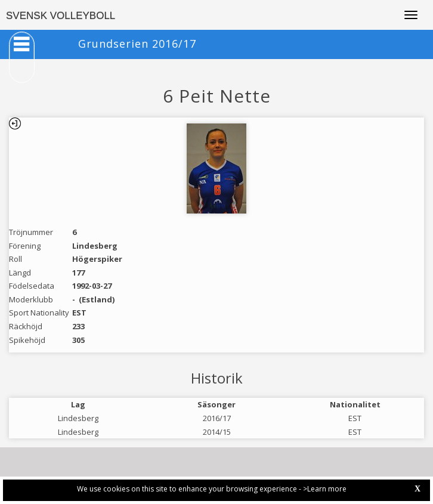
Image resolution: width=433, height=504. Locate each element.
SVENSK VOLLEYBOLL (61, 16)
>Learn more (325, 489)
